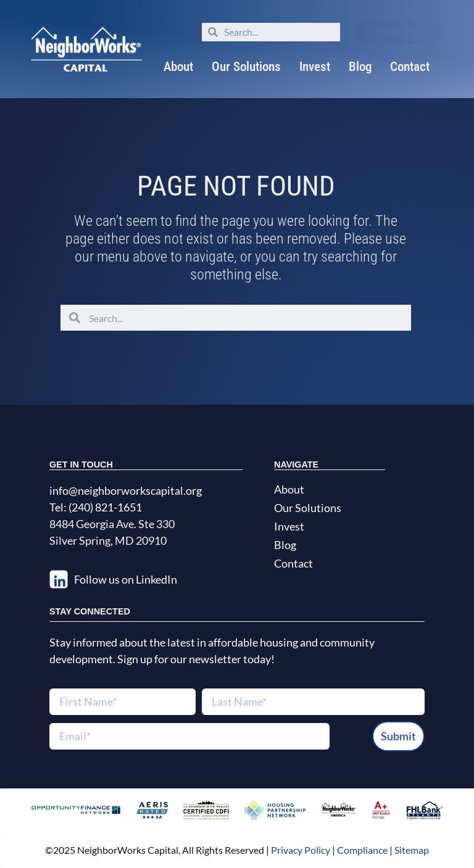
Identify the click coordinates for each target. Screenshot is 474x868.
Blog (360, 67)
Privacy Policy (300, 850)
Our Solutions (246, 67)
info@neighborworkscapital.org (126, 490)
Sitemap (412, 850)
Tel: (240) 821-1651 (96, 507)
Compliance (362, 850)
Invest (315, 67)
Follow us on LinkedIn (126, 579)
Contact (410, 67)
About (178, 67)
